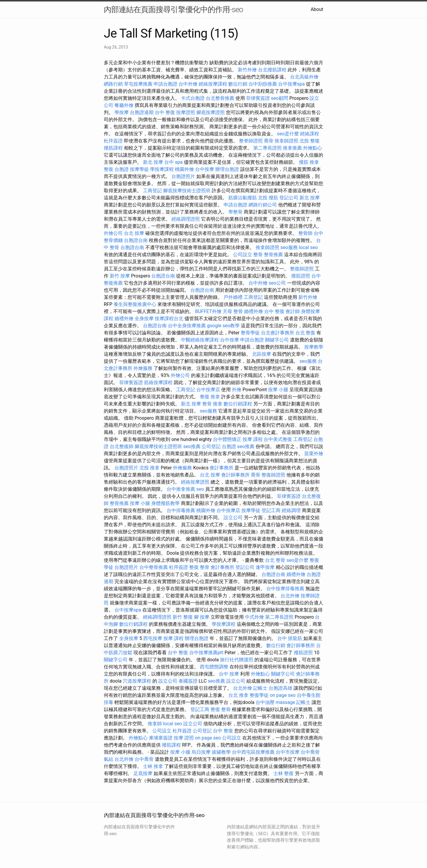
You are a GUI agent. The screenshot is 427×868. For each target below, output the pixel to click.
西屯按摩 (153, 638)
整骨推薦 (273, 255)
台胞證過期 (142, 112)
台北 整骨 (275, 560)
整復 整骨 (199, 567)
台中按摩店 (208, 390)
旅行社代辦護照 (237, 660)
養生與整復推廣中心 (135, 304)
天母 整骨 (233, 311)
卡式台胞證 (193, 98)
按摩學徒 (139, 169)
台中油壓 (265, 702)
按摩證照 (186, 112)
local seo (308, 247)
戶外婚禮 (233, 297)
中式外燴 (254, 617)
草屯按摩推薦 (138, 84)
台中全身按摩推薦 (187, 326)
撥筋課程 (113, 148)
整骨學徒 (250, 333)
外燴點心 (313, 148)
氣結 (109, 759)
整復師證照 (302, 269)
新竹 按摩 (120, 276)
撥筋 (304, 162)
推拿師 (155, 724)
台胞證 (122, 169)
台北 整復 (305, 333)
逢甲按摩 (265, 567)
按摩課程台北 (169, 319)
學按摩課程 (162, 169)
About (317, 9)
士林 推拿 (153, 766)
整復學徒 (259, 695)
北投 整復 (310, 141)
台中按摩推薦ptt (206, 653)
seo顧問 (280, 98)
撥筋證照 (301, 276)
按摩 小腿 (278, 390)
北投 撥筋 (268, 198)
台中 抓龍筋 (290, 638)
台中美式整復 (278, 439)
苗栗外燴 (314, 454)
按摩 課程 (253, 439)
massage (285, 702)
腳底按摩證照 (211, 112)
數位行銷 (238, 84)
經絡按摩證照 (195, 482)
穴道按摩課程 (137, 681)
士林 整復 (283, 773)
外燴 (237, 390)
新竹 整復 (183, 617)
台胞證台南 (136, 240)
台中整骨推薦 (154, 567)
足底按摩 (143, 773)
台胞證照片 (183, 176)
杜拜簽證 (113, 141)
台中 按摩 (229, 674)
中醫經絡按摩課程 (200, 340)
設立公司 (233, 518)
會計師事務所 (235, 475)
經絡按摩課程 (213, 84)
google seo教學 (223, 326)
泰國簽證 (188, 681)
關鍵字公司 (277, 340)
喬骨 (269, 141)
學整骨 (235, 212)
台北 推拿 (238, 695)
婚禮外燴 (254, 311)
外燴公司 (113, 233)
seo (200, 489)
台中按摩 (205, 169)
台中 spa (173, 162)
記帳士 (260, 688)
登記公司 (289, 198)
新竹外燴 (247, 70)
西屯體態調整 (214, 667)
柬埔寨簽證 (161, 738)
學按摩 (122, 112)
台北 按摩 (134, 233)
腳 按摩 (202, 617)
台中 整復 (165, 112)
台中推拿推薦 (181, 489)
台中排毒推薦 (181, 510)
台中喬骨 (310, 752)
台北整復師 (122, 446)
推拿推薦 (292, 148)
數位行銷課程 (238, 404)
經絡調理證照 (186, 219)
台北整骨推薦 (220, 98)
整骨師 (305, 233)
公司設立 (243, 255)
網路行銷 (113, 84)
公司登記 (211, 446)
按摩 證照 (184, 738)
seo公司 (277, 283)
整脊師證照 (251, 141)
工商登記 (152, 191)
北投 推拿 (149, 468)
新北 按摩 (153, 162)
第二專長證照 (267, 148)
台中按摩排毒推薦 (285, 589)
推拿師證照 (286, 141)
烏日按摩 (201, 752)
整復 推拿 (210, 397)
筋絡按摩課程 (158, 382)
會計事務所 (222, 468)
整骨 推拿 (212, 404)
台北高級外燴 (304, 77)
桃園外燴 (184, 169)
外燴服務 (143, 368)
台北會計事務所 (278, 333)
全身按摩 (144, 319)
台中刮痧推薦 (263, 84)
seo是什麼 (288, 134)
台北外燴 (290, 596)
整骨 (258, 255)
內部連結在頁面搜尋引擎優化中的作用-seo (173, 9)
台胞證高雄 (281, 688)
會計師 (293, 311)
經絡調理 (291, 510)
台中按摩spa (291, 84)
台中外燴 (188, 84)
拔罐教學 (221, 752)
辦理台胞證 (227, 169)
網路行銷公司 (263, 205)
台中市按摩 (288, 752)
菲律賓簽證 (258, 98)
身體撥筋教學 (165, 503)
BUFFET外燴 (208, 311)
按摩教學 (314, 347)
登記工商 (271, 510)
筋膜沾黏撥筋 (243, 198)
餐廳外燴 (124, 105)
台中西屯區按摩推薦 (253, 752)
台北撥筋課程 (272, 70)
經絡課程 (310, 134)
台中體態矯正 (227, 439)
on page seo (283, 695)
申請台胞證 (165, 84)
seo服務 (289, 247)
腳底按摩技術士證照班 (187, 191)
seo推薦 (192, 446)
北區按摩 (262, 354)
